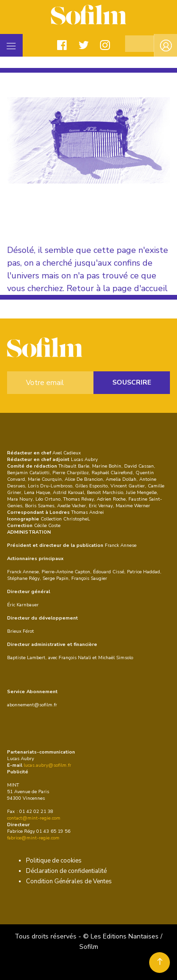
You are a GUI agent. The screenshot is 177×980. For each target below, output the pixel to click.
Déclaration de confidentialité (66, 871)
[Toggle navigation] (11, 45)
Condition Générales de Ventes (69, 881)
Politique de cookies (54, 861)
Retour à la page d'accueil (117, 288)
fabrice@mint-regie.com (33, 838)
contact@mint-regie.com (34, 818)
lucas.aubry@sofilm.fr (47, 765)
